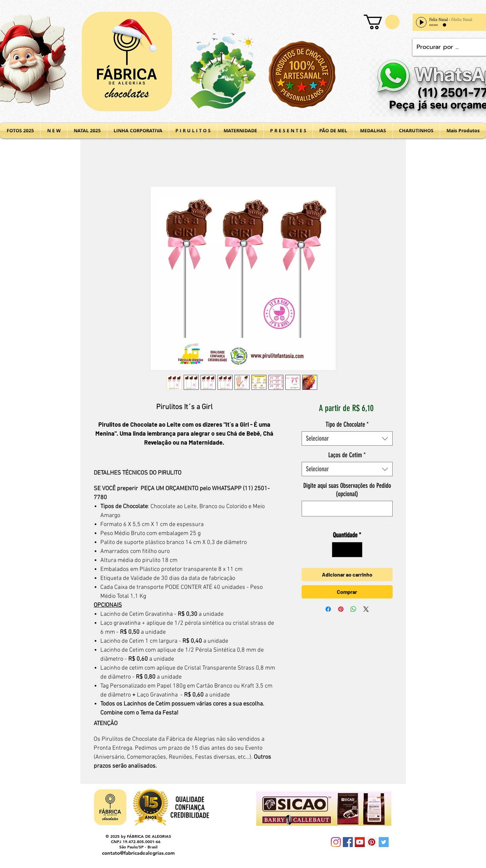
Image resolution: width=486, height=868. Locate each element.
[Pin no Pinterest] (341, 609)
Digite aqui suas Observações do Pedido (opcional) (347, 490)
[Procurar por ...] (449, 47)
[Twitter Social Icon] (384, 842)
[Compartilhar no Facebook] (328, 609)
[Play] (421, 22)
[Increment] (356, 550)
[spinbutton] (347, 550)
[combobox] (347, 438)
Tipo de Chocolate (347, 424)
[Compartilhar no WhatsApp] (353, 609)
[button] (382, 22)
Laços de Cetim (347, 455)
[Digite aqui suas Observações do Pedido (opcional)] (347, 509)
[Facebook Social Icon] (348, 842)
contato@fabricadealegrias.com (138, 853)
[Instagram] (336, 842)
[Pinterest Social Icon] (372, 842)
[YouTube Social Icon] (360, 842)
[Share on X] (366, 609)
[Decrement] (339, 550)
